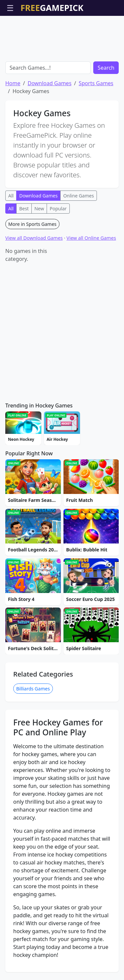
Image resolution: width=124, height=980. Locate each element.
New (39, 209)
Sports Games (96, 83)
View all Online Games (91, 238)
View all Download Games (34, 238)
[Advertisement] (62, 32)
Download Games (49, 83)
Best (24, 209)
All (11, 196)
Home (13, 83)
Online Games (79, 196)
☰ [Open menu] (10, 8)
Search (106, 68)
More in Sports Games (32, 224)
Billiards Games (33, 689)
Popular (58, 209)
